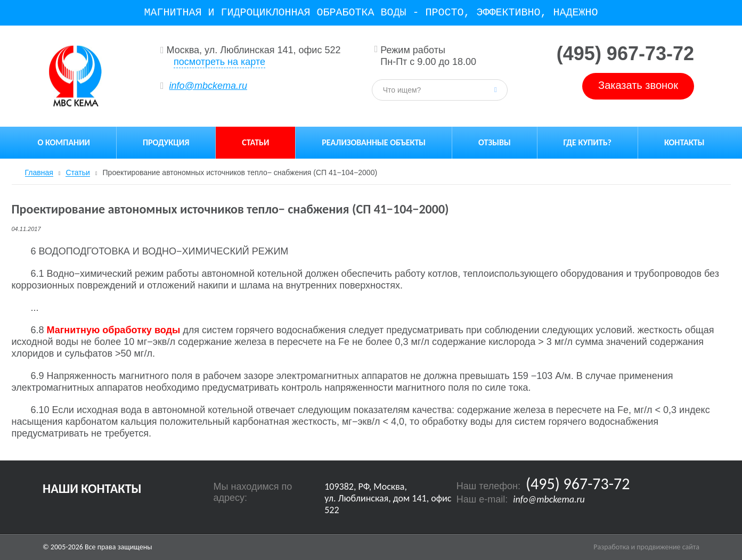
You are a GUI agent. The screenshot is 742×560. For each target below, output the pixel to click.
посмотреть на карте (219, 62)
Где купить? (588, 142)
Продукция (166, 142)
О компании (64, 142)
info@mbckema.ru (208, 86)
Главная (39, 173)
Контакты (684, 142)
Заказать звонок (638, 85)
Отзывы (495, 142)
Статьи (255, 142)
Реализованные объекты (374, 142)
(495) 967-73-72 (625, 54)
